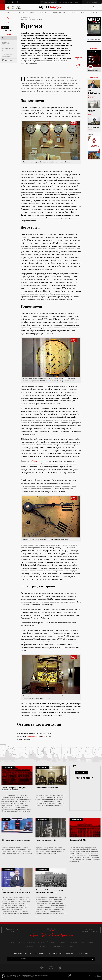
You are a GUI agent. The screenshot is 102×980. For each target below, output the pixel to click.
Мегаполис (91, 130)
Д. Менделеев (35, 461)
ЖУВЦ (9, 13)
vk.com (8, 2)
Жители (74, 942)
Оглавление (3, 7)
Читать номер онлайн (94, 39)
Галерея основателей (27, 942)
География (42, 946)
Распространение (59, 13)
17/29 (40, 19)
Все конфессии (93, 127)
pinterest (13, 2)
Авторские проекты (56, 946)
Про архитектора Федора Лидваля (94, 92)
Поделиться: (78, 58)
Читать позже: (78, 66)
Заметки (43, 13)
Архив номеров (40, 954)
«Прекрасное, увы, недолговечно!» (7, 55)
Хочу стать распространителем (89, 930)
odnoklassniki (17, 2)
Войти (44, 737)
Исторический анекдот (46, 942)
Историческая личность (92, 97)
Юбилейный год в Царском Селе (7, 43)
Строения (30, 946)
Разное (71, 946)
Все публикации (10, 61)
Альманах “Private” (91, 111)
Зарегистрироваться (33, 737)
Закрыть (92, 959)
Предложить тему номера (13, 930)
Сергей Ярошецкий (93, 71)
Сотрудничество (78, 13)
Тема (5, 27)
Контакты (94, 13)
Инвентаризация (87, 942)
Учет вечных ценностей (23, 954)
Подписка (69, 954)
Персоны (20, 13)
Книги (89, 114)
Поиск (3, 2)
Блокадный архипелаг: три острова (8, 49)
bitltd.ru (99, 976)
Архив (32, 13)
